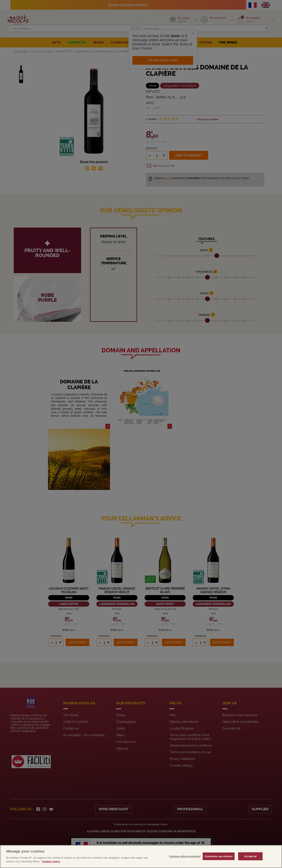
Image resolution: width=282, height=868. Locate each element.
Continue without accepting (185, 865)
